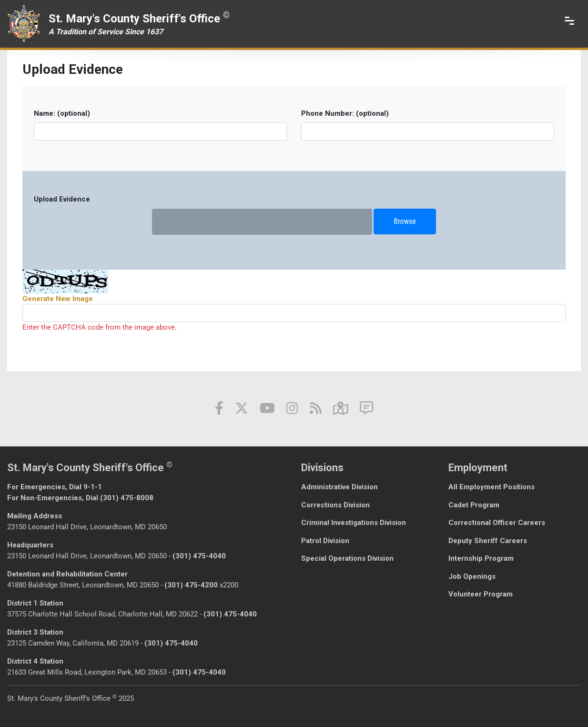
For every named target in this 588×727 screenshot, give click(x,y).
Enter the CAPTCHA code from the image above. (100, 327)
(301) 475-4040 (199, 556)
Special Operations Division (347, 558)
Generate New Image (58, 299)
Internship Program (481, 558)
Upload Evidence (62, 199)
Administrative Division (340, 487)
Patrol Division (325, 541)
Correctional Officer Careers (497, 523)
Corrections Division (335, 505)
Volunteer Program (481, 594)
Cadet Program (474, 505)
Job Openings (472, 576)
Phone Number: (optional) (345, 113)
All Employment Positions (492, 487)
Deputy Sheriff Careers (488, 541)
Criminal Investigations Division (354, 523)
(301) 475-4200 (191, 585)
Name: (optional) (62, 113)
